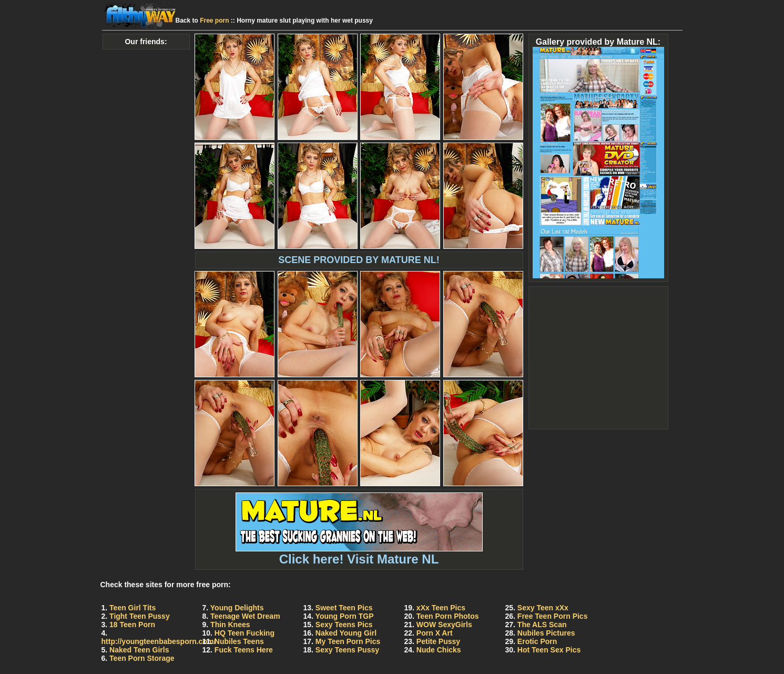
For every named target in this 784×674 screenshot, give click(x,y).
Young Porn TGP (345, 616)
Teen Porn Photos (448, 616)
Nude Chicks (439, 650)
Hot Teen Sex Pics (549, 650)
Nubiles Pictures (546, 633)
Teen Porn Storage (142, 658)
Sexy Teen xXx (543, 608)
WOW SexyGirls (444, 625)
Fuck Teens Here (244, 650)
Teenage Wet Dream (245, 616)
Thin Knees (230, 625)
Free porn (214, 21)
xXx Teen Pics (441, 608)
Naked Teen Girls (139, 650)
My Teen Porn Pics (348, 641)
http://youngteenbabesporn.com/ (159, 641)
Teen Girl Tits (133, 608)
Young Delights (237, 608)
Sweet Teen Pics (344, 608)
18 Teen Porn (132, 625)
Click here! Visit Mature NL (359, 553)
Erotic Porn (537, 641)
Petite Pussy (438, 641)
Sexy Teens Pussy (347, 650)
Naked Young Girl (346, 633)
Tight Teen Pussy (140, 616)
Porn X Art (435, 633)
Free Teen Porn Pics (553, 616)
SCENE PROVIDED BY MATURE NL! (359, 260)
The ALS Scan (542, 625)
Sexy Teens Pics (344, 625)
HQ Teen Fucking (245, 633)
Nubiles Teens (239, 641)
